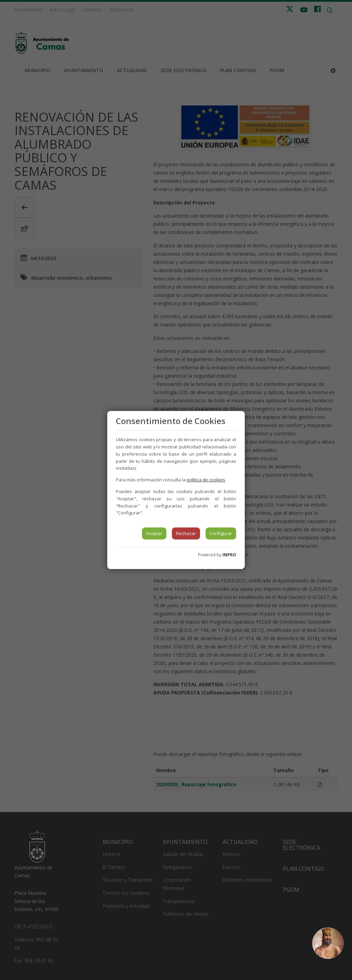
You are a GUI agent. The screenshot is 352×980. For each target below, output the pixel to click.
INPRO (229, 555)
